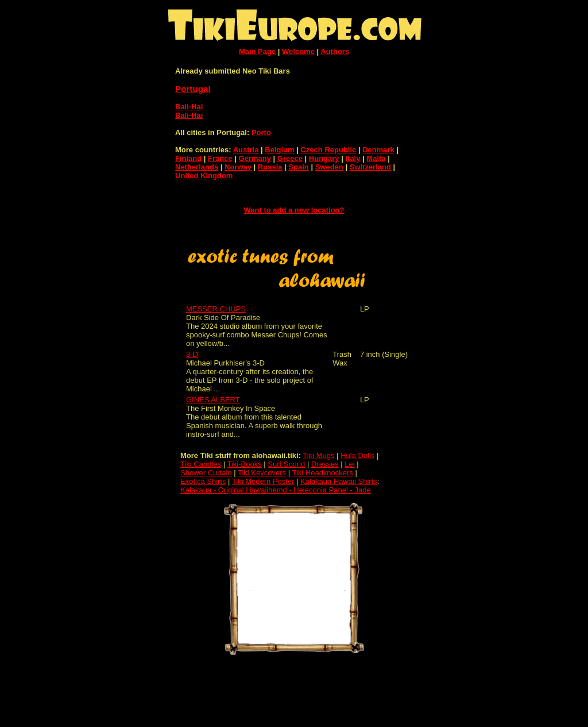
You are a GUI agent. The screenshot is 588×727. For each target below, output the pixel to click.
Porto (261, 132)
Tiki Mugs (318, 455)
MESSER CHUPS (216, 309)
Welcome (298, 51)
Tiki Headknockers (322, 473)
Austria (246, 150)
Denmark (378, 150)
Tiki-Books (244, 464)
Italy (353, 158)
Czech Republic (329, 150)
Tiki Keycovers (262, 473)
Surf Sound (286, 464)
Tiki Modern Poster (263, 481)
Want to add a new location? (294, 210)
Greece (290, 158)
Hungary (324, 158)
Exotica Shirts (203, 481)
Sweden (329, 167)
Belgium (279, 150)
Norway (238, 167)
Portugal (193, 89)
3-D (192, 354)
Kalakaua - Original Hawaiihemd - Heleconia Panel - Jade (276, 490)
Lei (349, 464)
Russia (270, 167)
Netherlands (197, 167)
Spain (298, 167)
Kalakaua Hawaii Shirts (339, 481)
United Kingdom (204, 176)
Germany (255, 158)
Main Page (257, 51)
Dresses (325, 464)
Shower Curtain (206, 473)
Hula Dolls (357, 455)
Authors (335, 51)
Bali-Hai (189, 107)
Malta (376, 158)
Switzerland (370, 167)
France (220, 158)
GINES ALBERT (213, 400)
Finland (188, 158)
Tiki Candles (201, 464)
